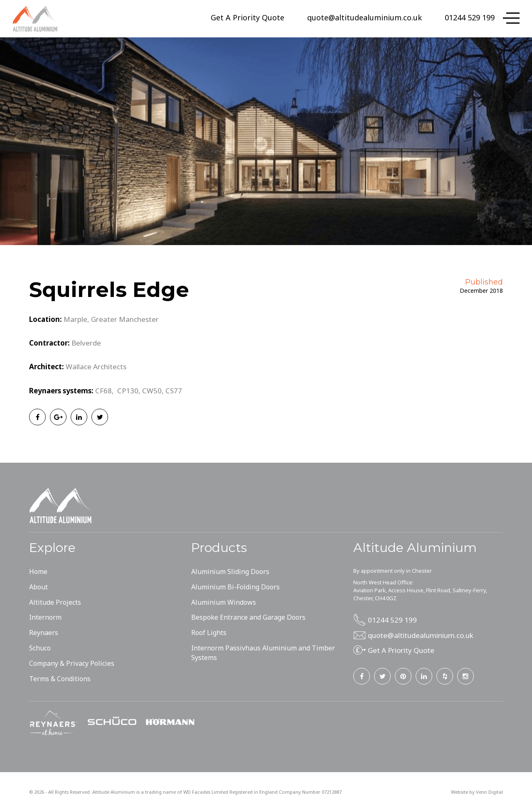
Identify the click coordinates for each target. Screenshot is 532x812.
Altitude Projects (55, 602)
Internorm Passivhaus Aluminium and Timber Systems (263, 653)
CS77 (174, 391)
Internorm (45, 617)
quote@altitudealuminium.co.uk (365, 17)
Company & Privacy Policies (72, 663)
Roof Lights (209, 633)
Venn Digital (489, 792)
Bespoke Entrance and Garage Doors (248, 617)
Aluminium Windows (224, 602)
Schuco (40, 648)
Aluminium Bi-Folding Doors (235, 587)
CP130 (128, 391)
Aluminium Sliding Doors (230, 572)
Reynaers (44, 633)
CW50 (152, 391)
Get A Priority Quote (248, 17)
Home (38, 572)
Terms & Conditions (60, 679)
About (38, 587)
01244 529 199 (470, 17)
